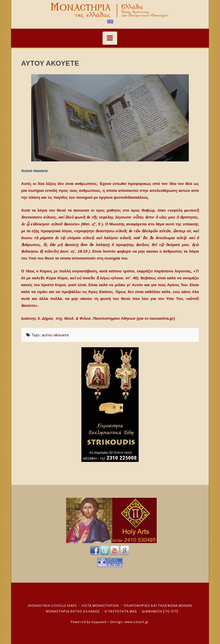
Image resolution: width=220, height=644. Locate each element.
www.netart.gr (137, 622)
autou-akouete (55, 335)
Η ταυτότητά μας (121, 611)
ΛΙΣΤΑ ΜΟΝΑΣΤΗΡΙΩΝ (100, 605)
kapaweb (99, 622)
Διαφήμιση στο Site (160, 611)
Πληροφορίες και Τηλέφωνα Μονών (158, 605)
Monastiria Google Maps (52, 605)
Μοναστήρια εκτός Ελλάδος (73, 611)
